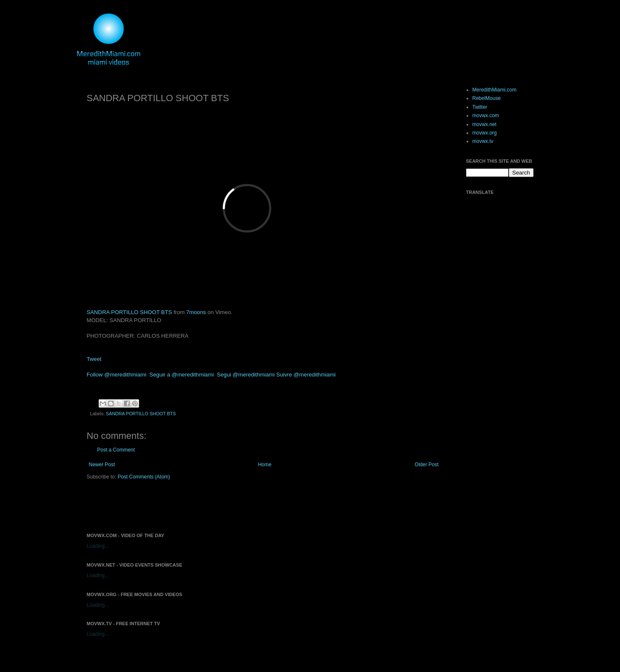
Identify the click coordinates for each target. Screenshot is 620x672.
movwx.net (484, 124)
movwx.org (485, 133)
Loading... (98, 546)
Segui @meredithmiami (246, 375)
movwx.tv (483, 141)
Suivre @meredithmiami (306, 375)
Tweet (94, 359)
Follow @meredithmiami (117, 375)
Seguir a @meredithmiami (181, 375)
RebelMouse (487, 98)
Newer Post (102, 465)
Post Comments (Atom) (144, 477)
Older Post (427, 465)
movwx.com (486, 116)
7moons (196, 312)
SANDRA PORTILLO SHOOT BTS (130, 312)
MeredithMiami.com (495, 90)
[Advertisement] (185, 505)
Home (265, 465)
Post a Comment (116, 450)
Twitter (480, 107)
